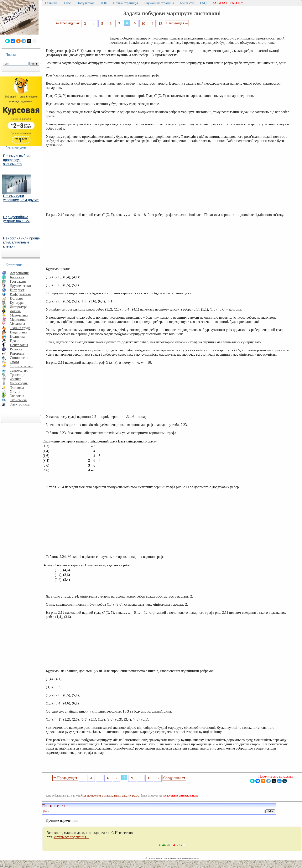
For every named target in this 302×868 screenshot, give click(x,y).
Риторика (17, 353)
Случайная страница (159, 3)
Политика (17, 336)
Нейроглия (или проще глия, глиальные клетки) (21, 242)
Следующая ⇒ (177, 23)
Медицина (18, 319)
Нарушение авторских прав (181, 796)
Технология (19, 370)
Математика (19, 315)
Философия (19, 383)
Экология (17, 396)
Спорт (15, 362)
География (18, 281)
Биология (17, 277)
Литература (19, 307)
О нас (67, 3)
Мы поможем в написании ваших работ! (111, 795)
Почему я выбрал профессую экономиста (17, 160)
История (16, 298)
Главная (51, 3)
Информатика (20, 294)
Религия (16, 349)
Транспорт (18, 375)
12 (160, 24)
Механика (17, 324)
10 (143, 24)
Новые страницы (125, 3)
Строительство (21, 366)
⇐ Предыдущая (68, 23)
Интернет (17, 290)
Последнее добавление (188, 858)
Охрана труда (20, 328)
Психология (19, 345)
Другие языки (20, 286)
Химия (15, 392)
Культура (17, 303)
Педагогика (19, 332)
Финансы (17, 387)
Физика (16, 379)
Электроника (20, 404)
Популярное (86, 3)
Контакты (187, 3)
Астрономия (19, 273)
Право (15, 341)
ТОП (104, 3)
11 (152, 24)
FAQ (203, 3)
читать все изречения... (71, 837)
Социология (19, 358)
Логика (15, 311)
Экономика (18, 400)
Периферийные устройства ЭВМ (16, 219)
